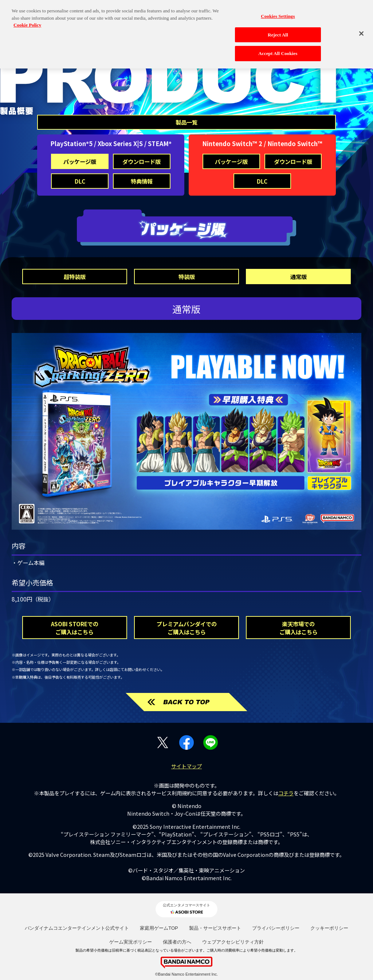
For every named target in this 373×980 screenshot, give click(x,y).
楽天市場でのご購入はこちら (299, 628)
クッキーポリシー (329, 928)
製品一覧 (186, 122)
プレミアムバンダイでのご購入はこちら (187, 628)
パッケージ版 (80, 161)
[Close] (361, 29)
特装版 (187, 277)
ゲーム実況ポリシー (131, 942)
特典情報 (142, 181)
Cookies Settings (278, 12)
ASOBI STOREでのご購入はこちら (75, 628)
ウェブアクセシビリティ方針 (233, 942)
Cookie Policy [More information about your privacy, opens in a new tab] (27, 21)
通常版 (299, 277)
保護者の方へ (177, 942)
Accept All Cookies (278, 49)
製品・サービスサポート (215, 928)
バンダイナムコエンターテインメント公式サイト (77, 928)
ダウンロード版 (142, 161)
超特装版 (75, 277)
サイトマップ (186, 766)
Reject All (278, 30)
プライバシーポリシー (276, 928)
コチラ (286, 793)
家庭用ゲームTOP (159, 928)
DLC (80, 181)
